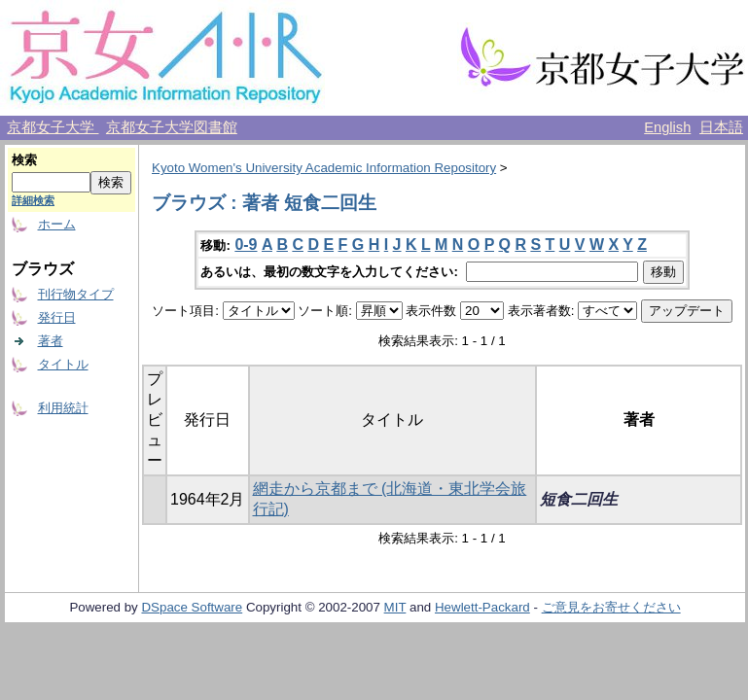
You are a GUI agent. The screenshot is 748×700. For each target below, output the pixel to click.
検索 (24, 160)
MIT (395, 607)
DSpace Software (192, 607)
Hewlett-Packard (482, 607)
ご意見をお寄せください (611, 607)
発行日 (57, 317)
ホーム (57, 224)
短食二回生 (579, 499)
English (667, 127)
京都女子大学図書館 (172, 127)
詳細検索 (33, 200)
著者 (51, 341)
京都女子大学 (53, 127)
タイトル (63, 364)
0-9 (246, 245)
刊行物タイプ (76, 294)
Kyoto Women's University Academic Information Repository (324, 168)
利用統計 (63, 408)
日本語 (721, 127)
